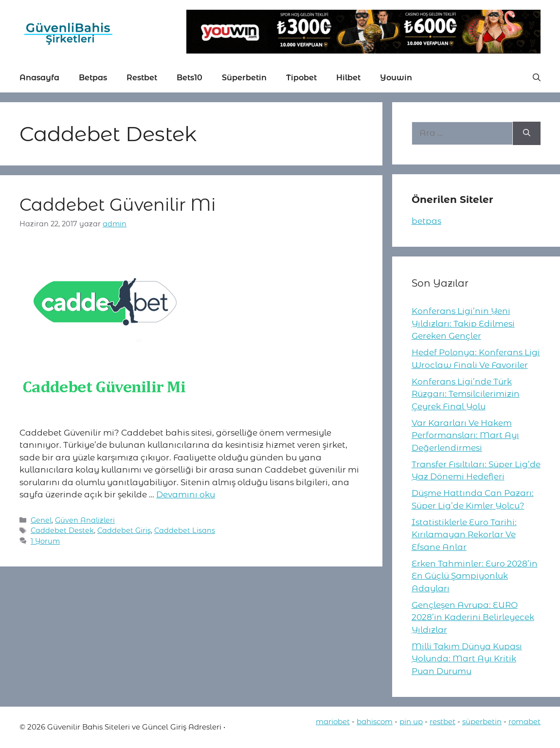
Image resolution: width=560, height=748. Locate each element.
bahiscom (375, 721)
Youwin (396, 78)
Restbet (142, 78)
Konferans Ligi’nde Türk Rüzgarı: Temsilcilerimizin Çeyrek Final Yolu (466, 394)
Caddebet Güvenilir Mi (117, 205)
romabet (524, 721)
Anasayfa (39, 78)
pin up (411, 721)
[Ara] (527, 133)
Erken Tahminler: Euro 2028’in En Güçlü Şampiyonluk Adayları (475, 576)
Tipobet (301, 78)
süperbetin (482, 721)
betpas (426, 221)
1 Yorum (45, 541)
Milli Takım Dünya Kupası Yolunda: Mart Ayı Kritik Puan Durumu (467, 659)
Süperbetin (244, 78)
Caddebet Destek (62, 530)
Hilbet (348, 78)
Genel (41, 520)
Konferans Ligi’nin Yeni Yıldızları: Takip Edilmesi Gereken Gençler (463, 323)
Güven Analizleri (85, 520)
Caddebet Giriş (124, 530)
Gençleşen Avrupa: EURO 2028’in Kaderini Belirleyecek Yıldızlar (473, 617)
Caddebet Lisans (185, 530)
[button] (537, 78)
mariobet (333, 721)
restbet (443, 721)
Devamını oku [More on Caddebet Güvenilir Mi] (186, 494)
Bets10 (190, 78)
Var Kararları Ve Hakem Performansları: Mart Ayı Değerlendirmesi (465, 435)
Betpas (93, 78)
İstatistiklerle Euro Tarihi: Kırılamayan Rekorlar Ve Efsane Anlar (464, 535)
